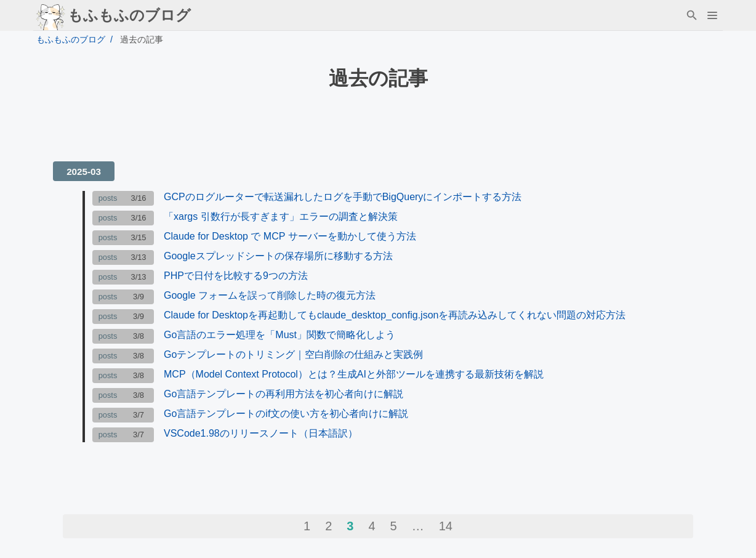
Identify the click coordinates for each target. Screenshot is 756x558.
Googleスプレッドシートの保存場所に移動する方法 (278, 256)
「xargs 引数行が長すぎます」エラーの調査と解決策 (281, 216)
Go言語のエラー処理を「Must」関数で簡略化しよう (279, 335)
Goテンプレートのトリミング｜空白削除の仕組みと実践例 (293, 354)
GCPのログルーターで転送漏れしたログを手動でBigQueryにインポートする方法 (343, 197)
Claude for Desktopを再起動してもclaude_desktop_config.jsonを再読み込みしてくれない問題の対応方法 (395, 315)
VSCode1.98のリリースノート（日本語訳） (261, 433)
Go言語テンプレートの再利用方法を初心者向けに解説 (283, 394)
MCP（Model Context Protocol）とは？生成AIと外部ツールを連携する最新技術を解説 (354, 374)
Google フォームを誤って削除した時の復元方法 (270, 295)
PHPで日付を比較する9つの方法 (236, 276)
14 (446, 526)
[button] (712, 15)
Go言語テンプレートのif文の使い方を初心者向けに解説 (286, 414)
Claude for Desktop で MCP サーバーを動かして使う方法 (290, 236)
